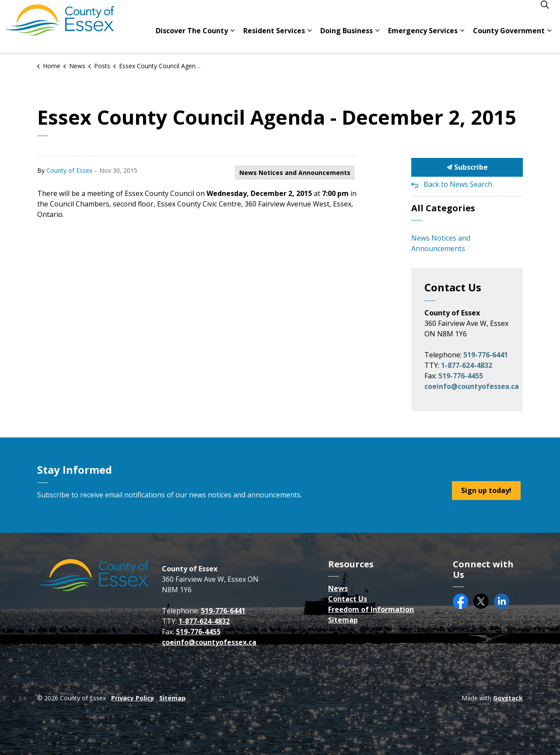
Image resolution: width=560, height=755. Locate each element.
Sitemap (343, 620)
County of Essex (69, 170)
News (338, 588)
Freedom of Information (371, 609)
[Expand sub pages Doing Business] (377, 39)
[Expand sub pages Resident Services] (309, 39)
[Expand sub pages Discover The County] (232, 39)
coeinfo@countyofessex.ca (472, 386)
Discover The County (192, 39)
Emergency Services (423, 39)
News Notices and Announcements (295, 173)
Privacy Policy (133, 698)
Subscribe (467, 167)
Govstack (508, 698)
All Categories (443, 208)
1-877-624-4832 (467, 365)
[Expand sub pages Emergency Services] (462, 39)
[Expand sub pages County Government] (549, 39)
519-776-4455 (461, 376)
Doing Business (346, 39)
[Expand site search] (545, 13)
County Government (509, 39)
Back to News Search (458, 184)
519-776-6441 (486, 355)
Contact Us (348, 599)
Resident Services (274, 39)
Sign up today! (486, 491)
